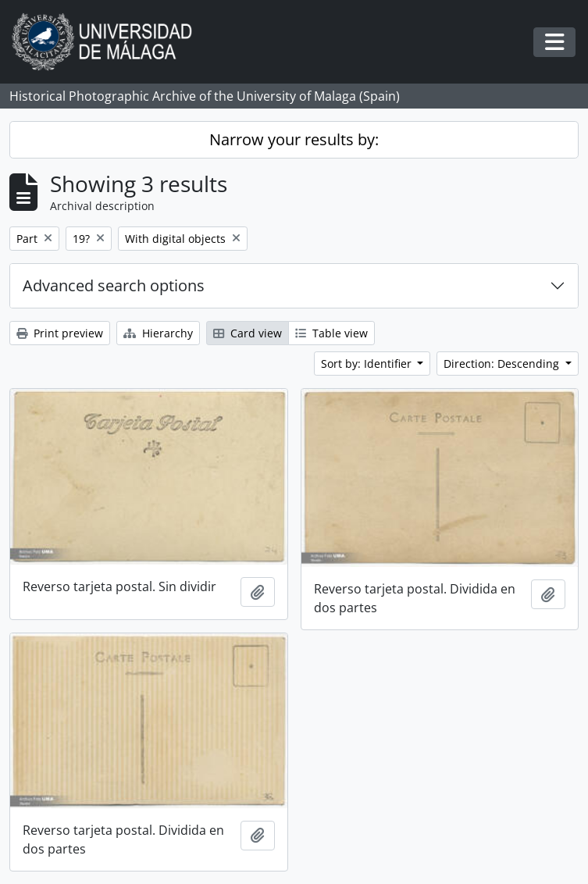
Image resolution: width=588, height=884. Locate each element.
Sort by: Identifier (368, 364)
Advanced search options (114, 285)
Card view (248, 333)
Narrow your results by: (294, 139)
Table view (331, 333)
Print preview (60, 333)
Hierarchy (158, 333)
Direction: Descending (503, 364)
